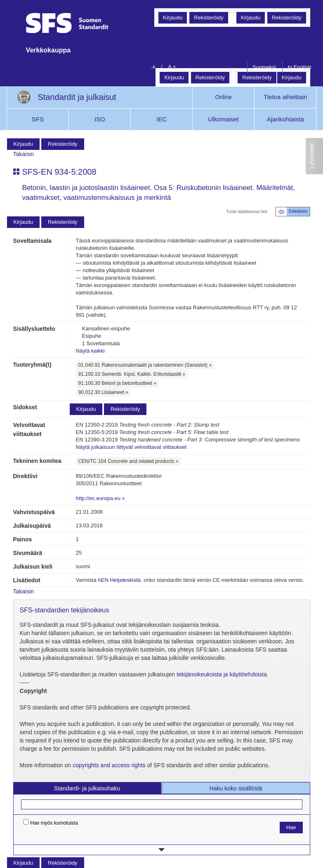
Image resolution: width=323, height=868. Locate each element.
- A (153, 67)
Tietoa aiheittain (285, 97)
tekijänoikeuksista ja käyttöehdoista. (223, 674)
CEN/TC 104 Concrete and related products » (128, 461)
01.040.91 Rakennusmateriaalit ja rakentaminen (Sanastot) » (145, 365)
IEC (161, 119)
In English (299, 67)
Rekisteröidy (287, 18)
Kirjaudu (251, 18)
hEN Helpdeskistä (119, 580)
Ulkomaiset (224, 119)
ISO (100, 119)
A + (172, 67)
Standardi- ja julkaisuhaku (87, 788)
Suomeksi (264, 67)
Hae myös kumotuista (51, 823)
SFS (38, 119)
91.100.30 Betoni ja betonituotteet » (118, 383)
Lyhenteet (312, 156)
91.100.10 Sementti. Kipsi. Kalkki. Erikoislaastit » (132, 374)
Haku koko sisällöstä (236, 788)
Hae (291, 827)
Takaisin (24, 154)
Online (223, 97)
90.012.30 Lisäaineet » (103, 392)
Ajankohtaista (285, 119)
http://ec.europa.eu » (100, 498)
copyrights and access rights (109, 765)
